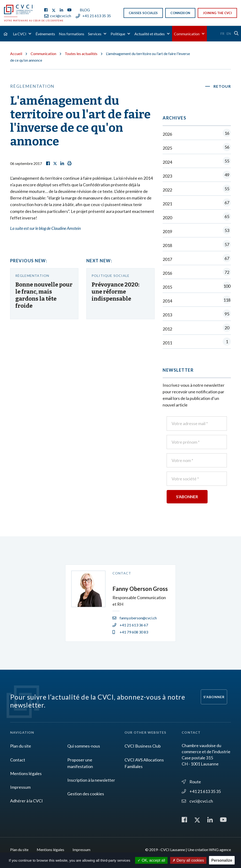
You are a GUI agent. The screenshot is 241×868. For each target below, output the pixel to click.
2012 (197, 329)
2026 (197, 134)
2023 (197, 176)
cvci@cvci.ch (58, 16)
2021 (197, 204)
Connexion (180, 13)
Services (95, 34)
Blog (85, 10)
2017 (197, 259)
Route (191, 782)
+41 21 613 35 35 (93, 16)
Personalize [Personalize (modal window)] (222, 860)
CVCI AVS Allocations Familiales (144, 763)
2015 (197, 287)
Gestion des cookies (86, 794)
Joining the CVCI (217, 13)
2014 (197, 301)
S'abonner (214, 697)
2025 (197, 148)
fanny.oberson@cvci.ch (135, 618)
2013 (197, 315)
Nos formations (72, 34)
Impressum (20, 787)
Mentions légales (26, 773)
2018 (197, 245)
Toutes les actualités (81, 54)
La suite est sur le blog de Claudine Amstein (45, 228)
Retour (222, 86)
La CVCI (20, 34)
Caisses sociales (143, 13)
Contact (18, 760)
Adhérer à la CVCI (26, 801)
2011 (197, 343)
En (229, 34)
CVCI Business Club (143, 746)
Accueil (16, 54)
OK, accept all (151, 860)
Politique (118, 34)
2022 (197, 190)
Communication (187, 34)
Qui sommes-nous (84, 746)
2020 (197, 217)
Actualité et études (150, 34)
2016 (197, 273)
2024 (197, 162)
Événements (45, 34)
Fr (222, 34)
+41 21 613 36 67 (130, 625)
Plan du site (21, 746)
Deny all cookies (188, 860)
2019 (197, 231)
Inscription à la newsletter (91, 780)
